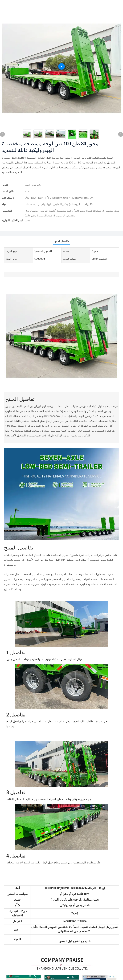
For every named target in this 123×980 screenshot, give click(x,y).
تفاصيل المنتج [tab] (61, 241)
